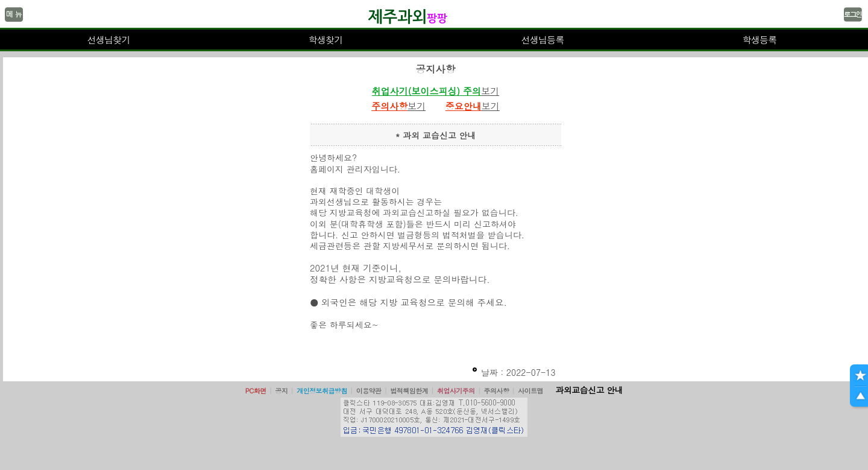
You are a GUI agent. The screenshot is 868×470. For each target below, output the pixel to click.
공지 (281, 391)
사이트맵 (530, 391)
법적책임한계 (409, 391)
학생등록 (760, 40)
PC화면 (256, 391)
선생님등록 (542, 40)
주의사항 (497, 391)
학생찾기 (326, 40)
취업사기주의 (456, 391)
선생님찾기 (108, 40)
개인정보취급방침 (322, 391)
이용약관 (369, 391)
